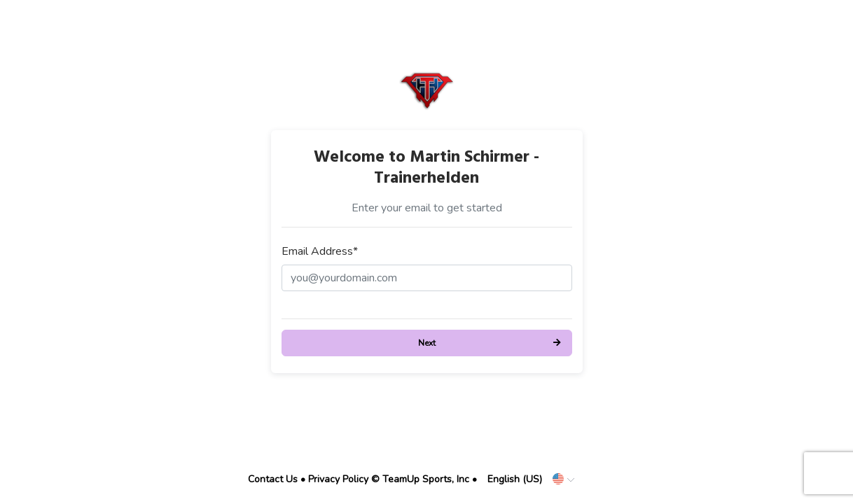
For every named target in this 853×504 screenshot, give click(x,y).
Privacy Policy (338, 479)
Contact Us (273, 479)
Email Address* (320, 251)
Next (427, 343)
